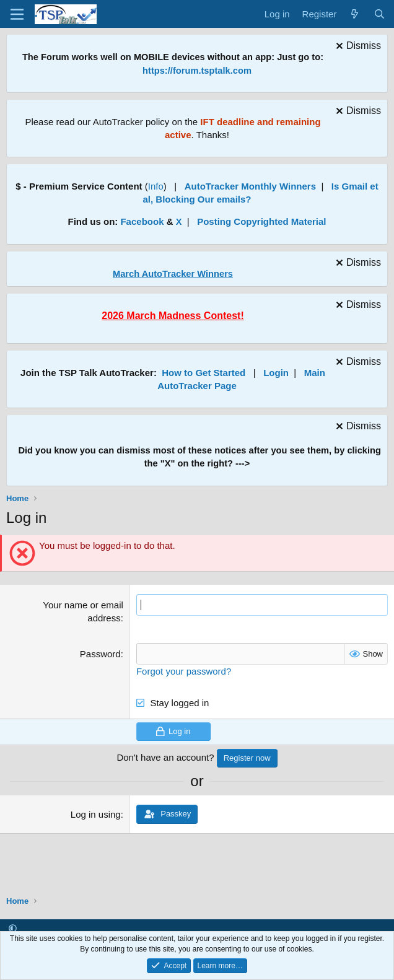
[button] (13, 928)
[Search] (379, 14)
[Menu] (17, 14)
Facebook (142, 221)
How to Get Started (204, 373)
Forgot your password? (184, 671)
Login (276, 373)
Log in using (96, 814)
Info (156, 186)
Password (100, 654)
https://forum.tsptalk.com (197, 71)
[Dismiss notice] (357, 47)
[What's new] (355, 14)
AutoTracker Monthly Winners (250, 186)
